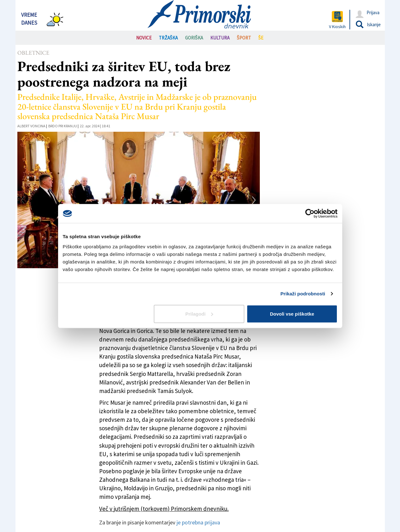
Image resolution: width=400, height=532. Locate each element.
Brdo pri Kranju (63, 126)
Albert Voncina (31, 126)
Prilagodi (199, 314)
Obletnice (33, 53)
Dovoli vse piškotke (292, 314)
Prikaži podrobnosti (303, 294)
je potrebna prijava (198, 522)
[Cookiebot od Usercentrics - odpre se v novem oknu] (310, 214)
